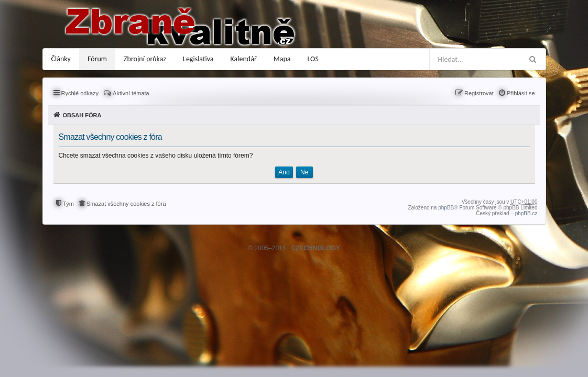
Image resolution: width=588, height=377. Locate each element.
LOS (313, 59)
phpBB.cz (526, 213)
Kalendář (244, 59)
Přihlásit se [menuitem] (521, 93)
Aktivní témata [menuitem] (131, 93)
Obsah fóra (82, 115)
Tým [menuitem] (68, 204)
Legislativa (198, 59)
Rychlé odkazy (80, 93)
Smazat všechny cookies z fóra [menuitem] (126, 204)
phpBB (446, 208)
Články (61, 59)
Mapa (282, 59)
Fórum (97, 59)
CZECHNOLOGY (315, 248)
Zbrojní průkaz (145, 59)
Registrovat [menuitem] (479, 93)
